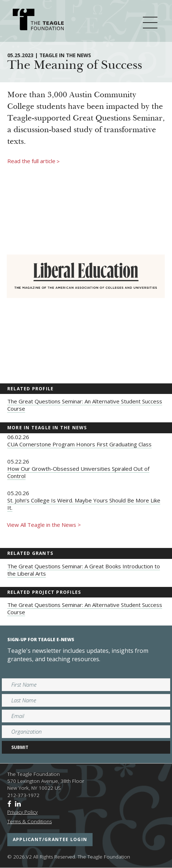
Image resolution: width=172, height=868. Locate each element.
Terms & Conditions (30, 821)
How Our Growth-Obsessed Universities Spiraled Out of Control (78, 472)
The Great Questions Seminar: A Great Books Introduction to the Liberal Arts (84, 570)
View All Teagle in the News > (44, 525)
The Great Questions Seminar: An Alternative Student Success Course (85, 405)
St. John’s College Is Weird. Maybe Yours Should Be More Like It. (84, 504)
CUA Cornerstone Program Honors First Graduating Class (79, 444)
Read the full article (34, 161)
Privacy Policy (22, 812)
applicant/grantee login (50, 839)
